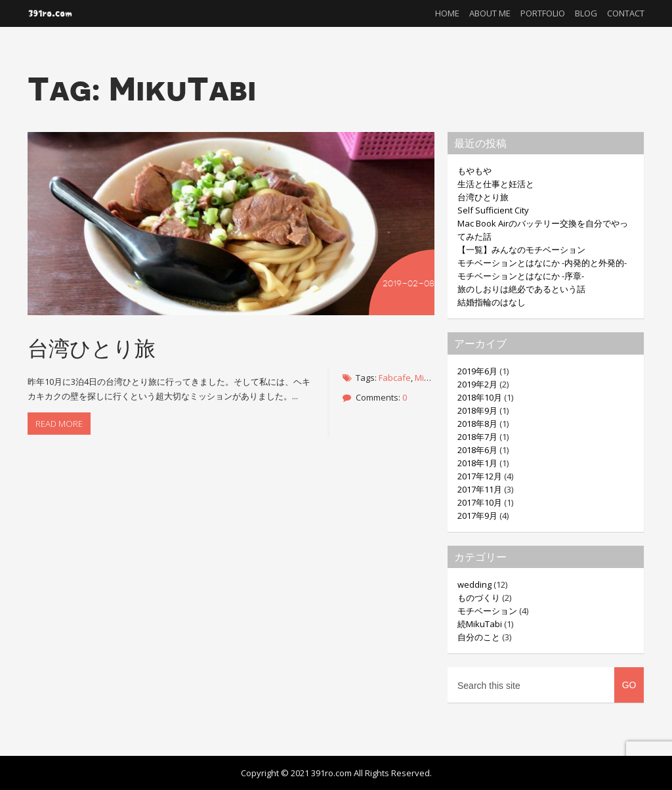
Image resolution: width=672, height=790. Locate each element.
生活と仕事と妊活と (496, 184)
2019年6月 (477, 371)
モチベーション (487, 611)
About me (490, 13)
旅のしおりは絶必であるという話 (521, 289)
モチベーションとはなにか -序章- (521, 276)
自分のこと (479, 637)
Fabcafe (395, 378)
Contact (626, 13)
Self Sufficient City (493, 210)
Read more (59, 424)
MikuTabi (433, 378)
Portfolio (543, 13)
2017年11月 (480, 489)
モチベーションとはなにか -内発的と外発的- (542, 263)
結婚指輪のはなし (492, 302)
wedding (474, 584)
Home (447, 13)
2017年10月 (480, 502)
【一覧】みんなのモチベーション (521, 250)
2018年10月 (480, 397)
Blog (586, 13)
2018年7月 (477, 437)
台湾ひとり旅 (92, 348)
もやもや (474, 171)
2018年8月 (477, 424)
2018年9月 (477, 410)
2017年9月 (477, 516)
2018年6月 (477, 450)
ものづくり (479, 598)
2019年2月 (477, 384)
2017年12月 (480, 476)
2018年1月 (477, 463)
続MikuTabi (480, 624)
